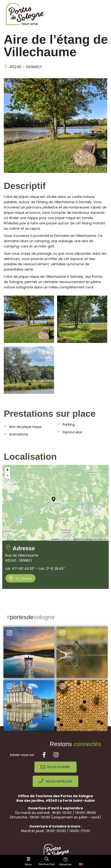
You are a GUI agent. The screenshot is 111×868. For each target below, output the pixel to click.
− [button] (8, 476)
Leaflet (55, 539)
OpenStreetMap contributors (90, 539)
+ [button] (7, 470)
